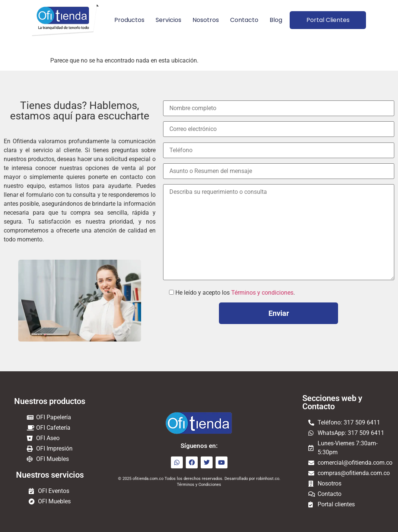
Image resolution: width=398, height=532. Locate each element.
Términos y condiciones (262, 293)
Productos (129, 20)
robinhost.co (268, 479)
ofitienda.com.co (148, 479)
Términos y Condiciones (199, 485)
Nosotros (205, 20)
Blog (276, 20)
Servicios (168, 20)
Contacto (244, 20)
